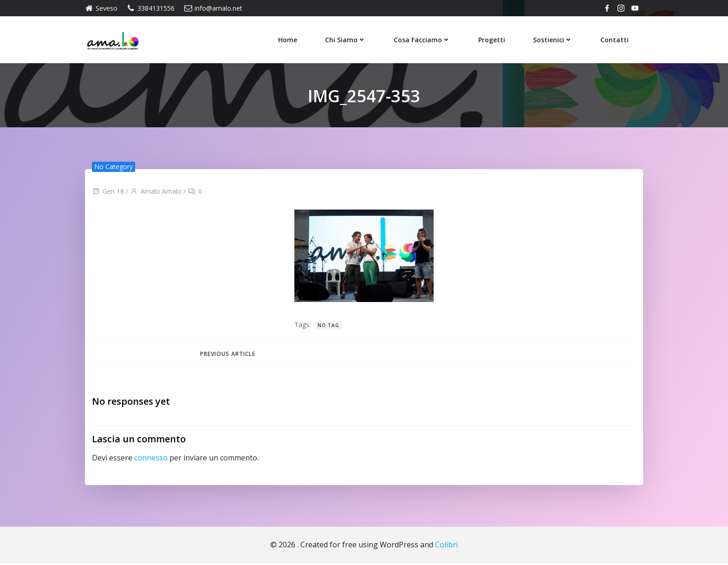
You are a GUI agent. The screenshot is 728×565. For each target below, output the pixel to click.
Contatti (615, 39)
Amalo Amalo (156, 193)
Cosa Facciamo (422, 39)
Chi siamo (346, 39)
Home (288, 39)
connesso (151, 460)
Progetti (492, 39)
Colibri (446, 546)
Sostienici (553, 39)
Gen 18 (108, 193)
